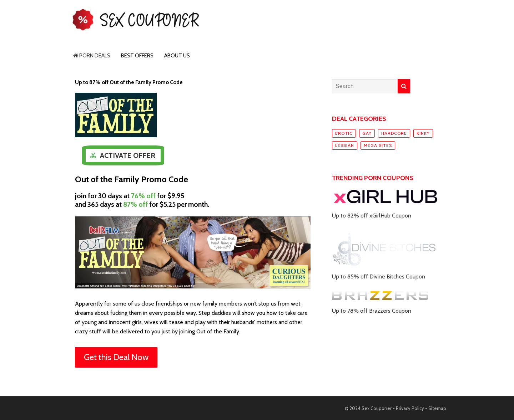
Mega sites (378, 145)
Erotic (344, 133)
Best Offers (137, 56)
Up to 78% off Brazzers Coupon (372, 311)
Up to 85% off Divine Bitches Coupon (379, 276)
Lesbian (345, 145)
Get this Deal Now (116, 357)
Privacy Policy (410, 408)
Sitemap (437, 408)
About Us (177, 56)
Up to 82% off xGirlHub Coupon (372, 216)
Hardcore (394, 133)
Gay (367, 133)
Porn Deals (92, 56)
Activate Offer (128, 155)
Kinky (423, 133)
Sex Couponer (377, 408)
